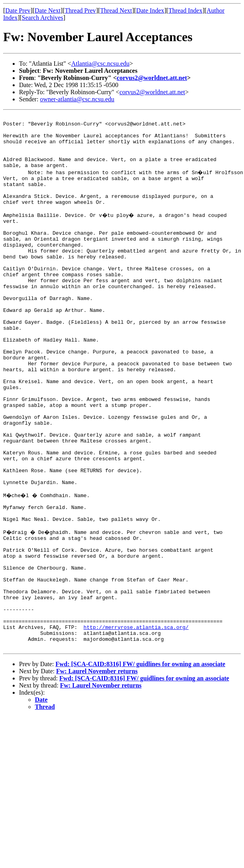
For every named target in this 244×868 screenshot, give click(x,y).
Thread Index (185, 10)
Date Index (150, 10)
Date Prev (18, 10)
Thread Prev (80, 10)
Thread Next (116, 10)
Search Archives (42, 18)
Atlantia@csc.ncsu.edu (100, 64)
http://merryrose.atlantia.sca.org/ (136, 724)
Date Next (48, 10)
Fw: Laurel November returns (97, 772)
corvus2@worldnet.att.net (152, 78)
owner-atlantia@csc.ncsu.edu (77, 99)
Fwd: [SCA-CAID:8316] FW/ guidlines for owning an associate (140, 765)
